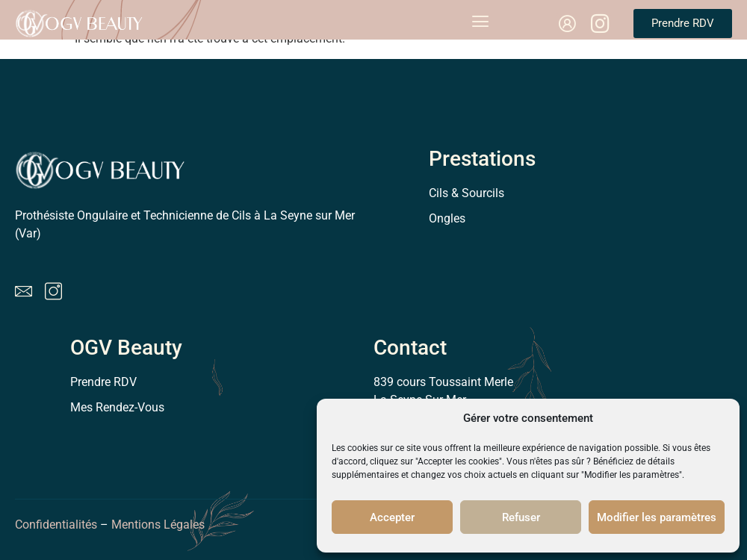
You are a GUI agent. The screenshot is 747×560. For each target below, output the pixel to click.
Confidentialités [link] (56, 525)
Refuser (521, 517)
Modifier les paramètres (657, 517)
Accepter (392, 517)
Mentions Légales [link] (159, 525)
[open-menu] (480, 24)
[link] (567, 24)
